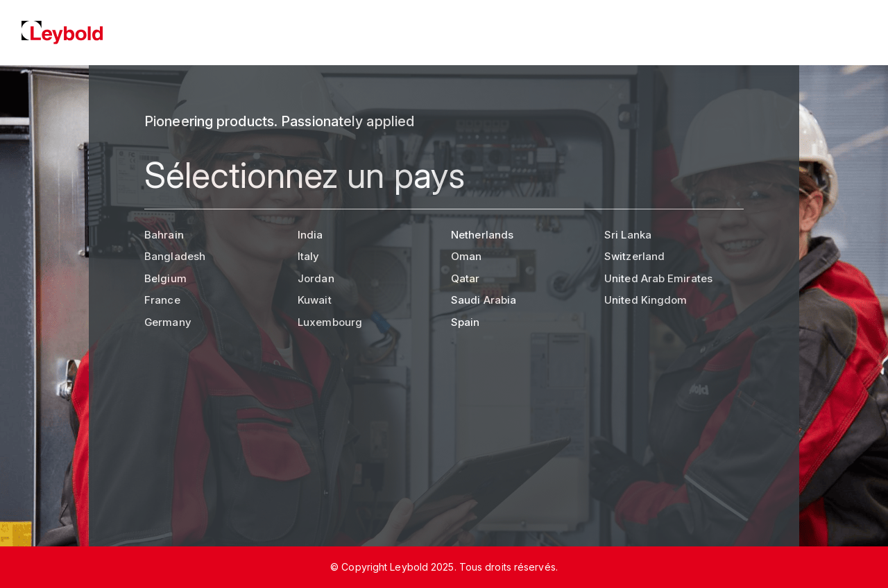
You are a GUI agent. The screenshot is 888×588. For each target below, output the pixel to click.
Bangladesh (175, 256)
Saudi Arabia (484, 300)
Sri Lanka (628, 235)
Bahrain (164, 235)
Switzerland (634, 256)
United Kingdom (646, 300)
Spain (466, 322)
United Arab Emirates (658, 278)
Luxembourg (330, 322)
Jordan (316, 278)
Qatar (466, 278)
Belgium (165, 278)
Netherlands (482, 235)
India (310, 235)
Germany (168, 322)
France (162, 300)
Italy (309, 256)
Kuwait (315, 300)
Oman (466, 256)
